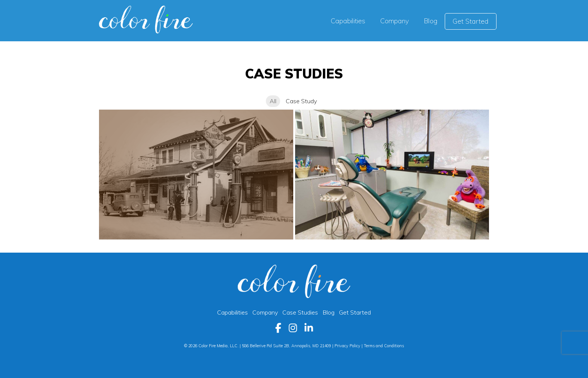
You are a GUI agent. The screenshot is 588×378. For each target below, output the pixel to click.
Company (265, 312)
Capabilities (232, 312)
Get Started (355, 312)
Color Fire (146, 20)
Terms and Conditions (384, 346)
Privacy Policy (347, 346)
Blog (328, 312)
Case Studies (302, 312)
